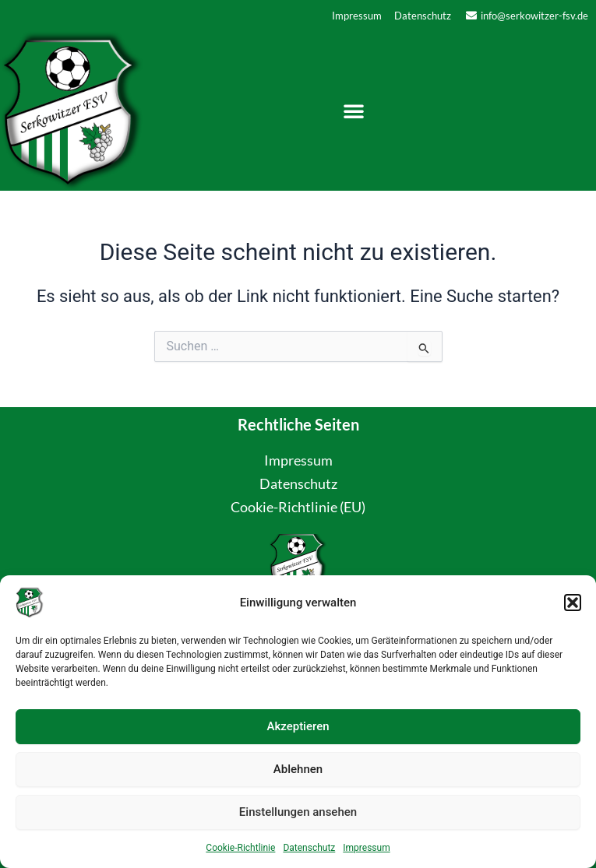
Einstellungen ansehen (298, 812)
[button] (573, 603)
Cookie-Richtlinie (240, 848)
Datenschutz (309, 848)
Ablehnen (298, 769)
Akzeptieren (298, 726)
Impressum (366, 848)
